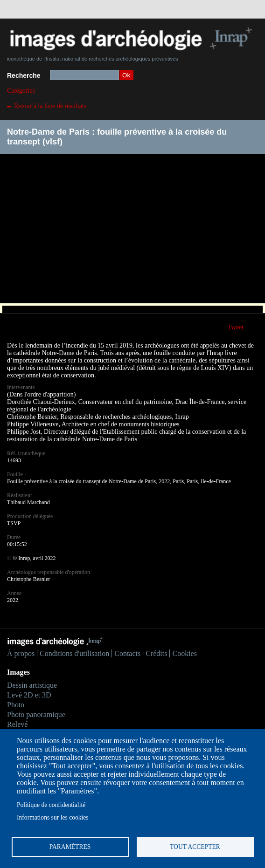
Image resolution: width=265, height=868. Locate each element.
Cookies (184, 653)
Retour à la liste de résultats (50, 106)
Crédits (156, 653)
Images (18, 672)
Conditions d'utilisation (74, 653)
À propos (21, 653)
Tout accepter (195, 847)
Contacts (127, 653)
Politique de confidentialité (51, 805)
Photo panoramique (36, 714)
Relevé (17, 724)
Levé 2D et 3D (29, 695)
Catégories (21, 91)
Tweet (236, 327)
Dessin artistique (32, 685)
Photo (16, 705)
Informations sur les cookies (53, 817)
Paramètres (70, 847)
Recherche (24, 75)
